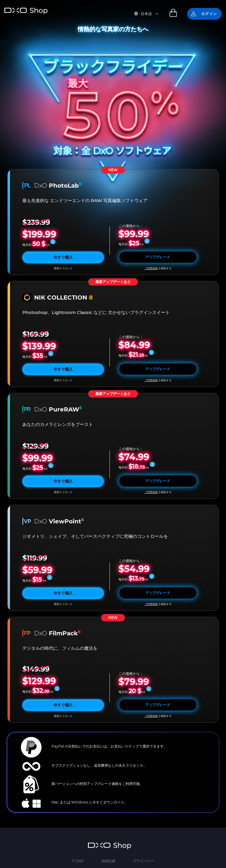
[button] (150, 14)
